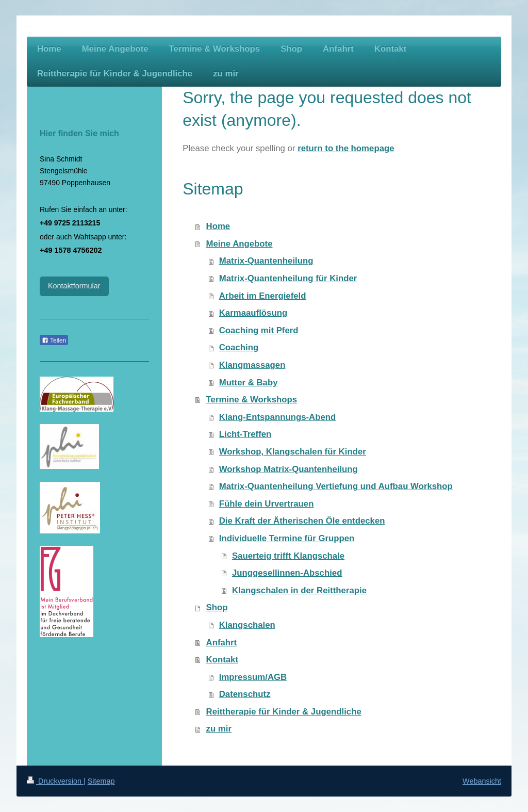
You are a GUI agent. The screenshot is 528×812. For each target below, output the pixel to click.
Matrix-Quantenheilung (266, 261)
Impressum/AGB (253, 677)
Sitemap (101, 781)
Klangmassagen (252, 365)
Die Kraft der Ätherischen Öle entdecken (302, 521)
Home (218, 226)
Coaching (239, 347)
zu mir (219, 729)
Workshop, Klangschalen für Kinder (293, 452)
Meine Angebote (240, 244)
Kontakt (222, 660)
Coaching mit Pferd (259, 330)
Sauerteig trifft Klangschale (288, 556)
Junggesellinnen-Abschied (287, 573)
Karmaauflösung (253, 313)
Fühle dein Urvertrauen (267, 504)
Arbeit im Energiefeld (263, 296)
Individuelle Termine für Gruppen (287, 538)
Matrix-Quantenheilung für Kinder (288, 278)
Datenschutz (245, 694)
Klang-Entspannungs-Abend (278, 417)
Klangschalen (247, 625)
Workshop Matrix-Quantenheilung (288, 469)
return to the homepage (346, 148)
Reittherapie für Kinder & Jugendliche (284, 712)
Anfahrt (222, 643)
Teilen (54, 340)
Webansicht (482, 781)
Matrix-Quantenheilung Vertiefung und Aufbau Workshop (336, 486)
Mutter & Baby (249, 383)
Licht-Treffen (245, 434)
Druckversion (55, 781)
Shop (217, 607)
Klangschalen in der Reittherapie (299, 590)
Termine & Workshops (252, 400)
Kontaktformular (74, 286)
